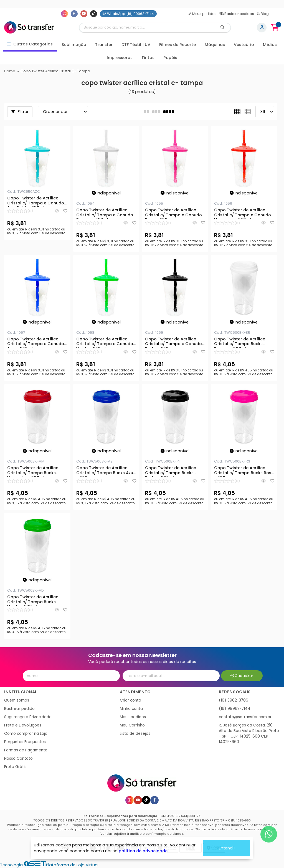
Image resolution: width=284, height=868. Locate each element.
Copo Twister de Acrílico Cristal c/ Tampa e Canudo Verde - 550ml (105, 342)
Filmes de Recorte (177, 45)
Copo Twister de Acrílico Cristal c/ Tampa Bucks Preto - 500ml (171, 471)
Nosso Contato (18, 758)
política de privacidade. (144, 851)
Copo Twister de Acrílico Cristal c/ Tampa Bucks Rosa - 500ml (244, 471)
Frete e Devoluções (23, 725)
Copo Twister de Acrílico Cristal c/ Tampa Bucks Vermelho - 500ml (33, 471)
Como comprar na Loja (26, 734)
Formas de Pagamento (26, 750)
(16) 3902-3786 (234, 700)
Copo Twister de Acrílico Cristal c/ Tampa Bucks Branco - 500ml (240, 342)
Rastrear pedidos (237, 14)
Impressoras (120, 58)
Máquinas (215, 45)
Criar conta (130, 700)
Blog (263, 14)
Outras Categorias (30, 44)
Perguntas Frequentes (25, 742)
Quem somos (17, 700)
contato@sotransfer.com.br (245, 717)
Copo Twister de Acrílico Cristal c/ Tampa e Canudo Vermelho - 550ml (243, 213)
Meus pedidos (202, 14)
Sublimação (74, 45)
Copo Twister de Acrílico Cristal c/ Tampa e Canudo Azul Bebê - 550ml (36, 201)
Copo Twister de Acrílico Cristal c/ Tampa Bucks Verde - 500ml (33, 600)
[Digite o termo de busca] (147, 28)
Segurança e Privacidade (28, 717)
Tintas (148, 58)
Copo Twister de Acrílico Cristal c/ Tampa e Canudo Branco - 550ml (105, 213)
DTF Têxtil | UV (136, 45)
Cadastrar (242, 676)
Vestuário (244, 45)
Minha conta (131, 709)
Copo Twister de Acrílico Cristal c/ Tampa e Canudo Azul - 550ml (36, 342)
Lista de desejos (135, 734)
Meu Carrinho (132, 725)
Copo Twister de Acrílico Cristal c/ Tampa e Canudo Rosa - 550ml (173, 213)
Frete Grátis (15, 767)
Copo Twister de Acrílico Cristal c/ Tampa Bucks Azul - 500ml (105, 471)
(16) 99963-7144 (235, 709)
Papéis (170, 58)
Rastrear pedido (19, 709)
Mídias (270, 45)
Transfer (104, 45)
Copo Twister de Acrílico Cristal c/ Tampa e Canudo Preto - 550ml (173, 342)
